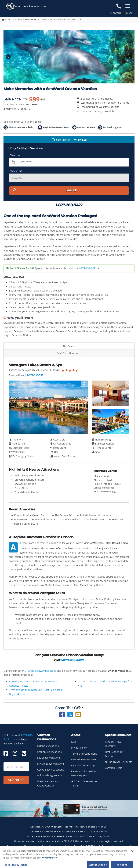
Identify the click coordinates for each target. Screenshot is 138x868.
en (129, 13)
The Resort (69, 346)
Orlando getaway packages (40, 671)
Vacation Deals (114, 768)
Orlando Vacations (48, 746)
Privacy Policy (79, 748)
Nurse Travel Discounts (119, 762)
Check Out (16, 171)
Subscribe (16, 780)
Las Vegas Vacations (49, 758)
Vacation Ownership (83, 765)
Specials (18, 20)
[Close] (132, 860)
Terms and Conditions (84, 754)
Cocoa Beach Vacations (51, 770)
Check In (15, 155)
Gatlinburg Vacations (49, 752)
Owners (117, 13)
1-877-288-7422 (88, 268)
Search (45, 190)
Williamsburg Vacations (51, 775)
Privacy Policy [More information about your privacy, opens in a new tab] (49, 866)
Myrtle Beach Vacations (51, 764)
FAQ (73, 742)
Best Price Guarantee (69, 353)
